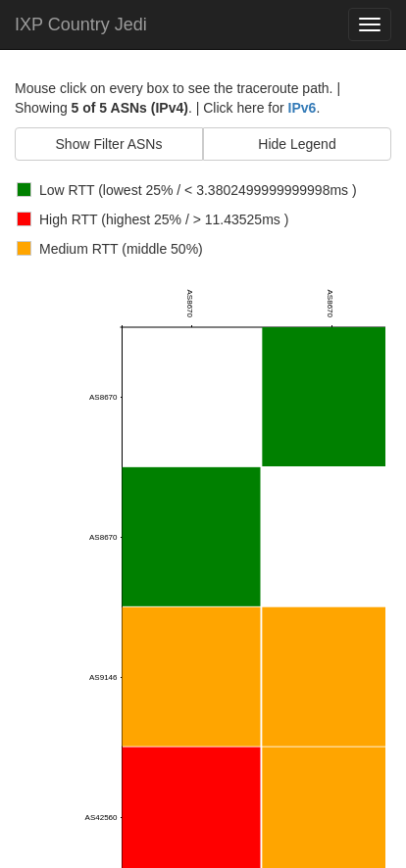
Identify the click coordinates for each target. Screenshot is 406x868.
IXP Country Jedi (81, 24)
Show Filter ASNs (109, 144)
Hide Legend (297, 144)
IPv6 (303, 108)
